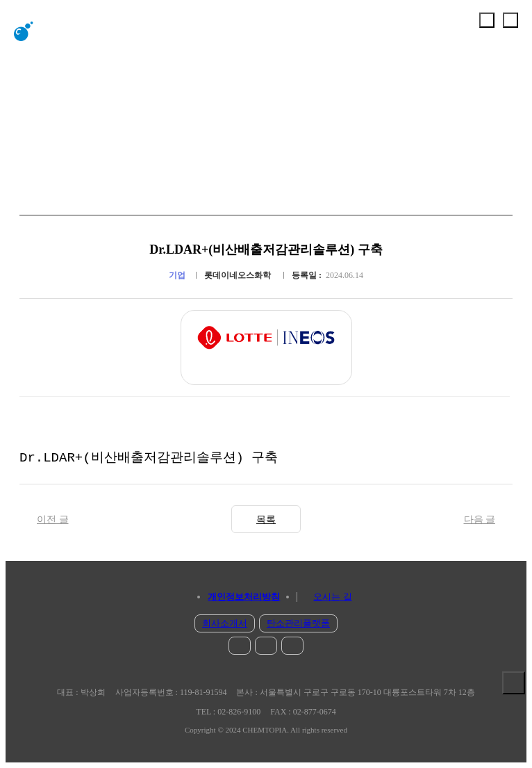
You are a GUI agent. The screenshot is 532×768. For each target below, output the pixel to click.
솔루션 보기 (514, 683)
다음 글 (480, 520)
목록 (266, 520)
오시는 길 (332, 597)
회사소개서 (225, 623)
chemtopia (53, 31)
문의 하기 (514, 713)
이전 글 (53, 520)
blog (292, 646)
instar (240, 646)
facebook (266, 646)
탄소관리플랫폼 (298, 623)
